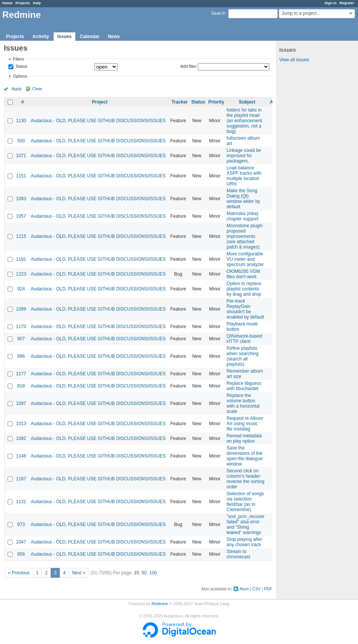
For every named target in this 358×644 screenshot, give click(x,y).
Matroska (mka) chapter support (243, 216)
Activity (41, 37)
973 (21, 524)
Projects (23, 3)
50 (144, 573)
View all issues (294, 60)
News (114, 37)
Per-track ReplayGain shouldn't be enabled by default (245, 309)
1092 (21, 438)
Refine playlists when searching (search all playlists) (243, 356)
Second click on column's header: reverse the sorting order (246, 479)
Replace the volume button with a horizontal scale (243, 403)
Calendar (90, 37)
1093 (21, 199)
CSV (256, 589)
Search (218, 13)
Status (21, 67)
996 (21, 356)
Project (100, 102)
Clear (37, 89)
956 (21, 554)
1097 (21, 403)
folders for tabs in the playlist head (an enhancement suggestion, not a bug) (244, 121)
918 (21, 386)
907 (21, 339)
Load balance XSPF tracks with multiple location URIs (244, 176)
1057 (21, 216)
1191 (21, 259)
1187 (21, 479)
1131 (21, 502)
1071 (21, 156)
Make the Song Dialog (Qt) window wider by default (243, 199)
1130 (21, 121)
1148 (21, 456)
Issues (64, 37)
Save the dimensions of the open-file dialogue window (245, 456)
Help (37, 3)
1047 (21, 542)
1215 (21, 236)
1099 (21, 309)
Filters (18, 59)
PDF (268, 589)
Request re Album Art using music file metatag (245, 424)
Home (7, 3)
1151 (21, 176)
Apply (17, 89)
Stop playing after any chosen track (244, 542)
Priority (216, 102)
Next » (79, 573)
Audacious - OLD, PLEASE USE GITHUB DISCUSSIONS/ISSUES (98, 121)
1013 (21, 424)
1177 (21, 374)
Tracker (180, 102)
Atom (244, 589)
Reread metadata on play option (244, 438)
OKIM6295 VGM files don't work (243, 274)
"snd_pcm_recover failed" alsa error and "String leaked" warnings (246, 524)
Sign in (331, 3)
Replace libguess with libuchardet (244, 386)
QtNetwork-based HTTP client (244, 339)
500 (21, 141)
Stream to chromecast (239, 554)
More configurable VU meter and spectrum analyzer (245, 259)
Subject (247, 102)
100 (153, 573)
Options (20, 76)
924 (21, 289)
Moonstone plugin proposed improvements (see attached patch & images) (245, 236)
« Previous (19, 573)
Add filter (189, 66)
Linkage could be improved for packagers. (244, 156)
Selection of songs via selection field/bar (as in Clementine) (245, 502)
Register (347, 3)
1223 (21, 274)
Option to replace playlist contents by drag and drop (244, 289)
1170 (21, 327)
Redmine (160, 604)
